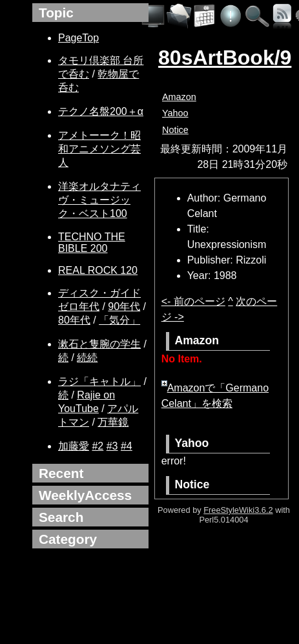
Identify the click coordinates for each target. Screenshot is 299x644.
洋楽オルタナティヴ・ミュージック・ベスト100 (99, 200)
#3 (112, 446)
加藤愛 (74, 446)
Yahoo (175, 113)
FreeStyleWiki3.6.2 (238, 510)
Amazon (179, 97)
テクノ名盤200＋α (101, 111)
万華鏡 (113, 422)
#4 (127, 446)
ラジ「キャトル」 (99, 381)
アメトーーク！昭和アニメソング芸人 (99, 149)
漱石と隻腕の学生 (99, 344)
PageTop (78, 38)
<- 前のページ (193, 301)
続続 (87, 358)
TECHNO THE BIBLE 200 (92, 243)
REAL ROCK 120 (98, 270)
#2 (98, 446)
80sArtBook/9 (225, 57)
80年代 (74, 320)
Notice (175, 130)
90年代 (124, 306)
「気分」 (119, 320)
